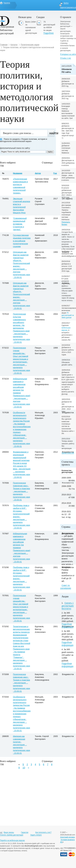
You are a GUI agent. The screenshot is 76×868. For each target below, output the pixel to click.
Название (18, 173)
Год (55, 173)
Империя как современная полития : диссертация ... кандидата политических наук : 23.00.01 (22, 745)
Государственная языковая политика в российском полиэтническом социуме (22, 241)
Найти (52, 133)
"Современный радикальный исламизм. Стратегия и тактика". (20, 224)
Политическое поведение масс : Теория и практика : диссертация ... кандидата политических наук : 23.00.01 (22, 491)
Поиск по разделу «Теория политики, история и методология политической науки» (24, 140)
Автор (38, 173)
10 (24, 768)
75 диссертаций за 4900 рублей (68, 315)
